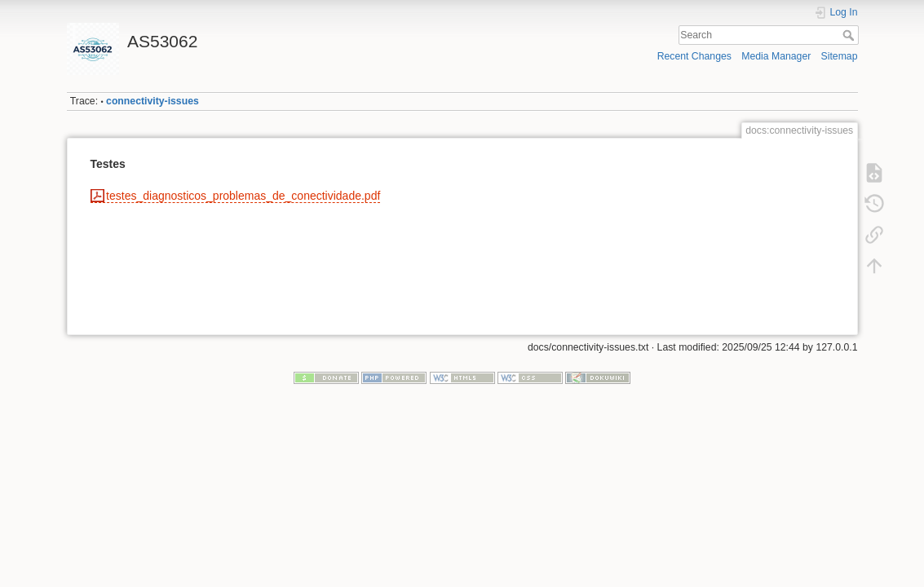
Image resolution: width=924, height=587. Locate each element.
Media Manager (776, 56)
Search (850, 35)
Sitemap (840, 56)
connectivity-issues (153, 101)
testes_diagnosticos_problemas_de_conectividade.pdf (243, 196)
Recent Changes (694, 56)
